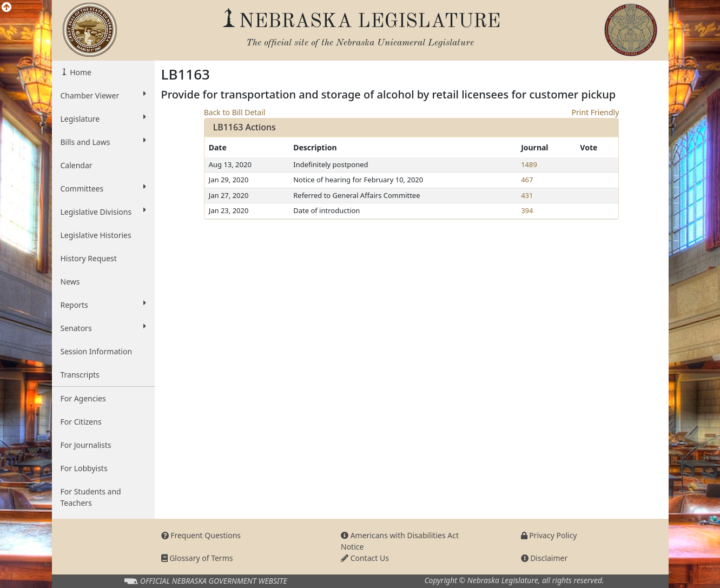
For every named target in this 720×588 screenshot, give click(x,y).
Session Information (97, 351)
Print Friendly (596, 112)
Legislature (103, 118)
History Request (89, 258)
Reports (103, 305)
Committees (103, 188)
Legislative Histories (96, 235)
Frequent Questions (201, 535)
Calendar (77, 165)
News (70, 282)
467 (527, 180)
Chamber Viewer (103, 95)
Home (80, 72)
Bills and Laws (103, 142)
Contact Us (365, 558)
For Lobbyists (84, 468)
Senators (103, 328)
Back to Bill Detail (235, 112)
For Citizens (81, 422)
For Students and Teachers (91, 497)
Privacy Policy (549, 535)
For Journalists (86, 445)
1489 (529, 164)
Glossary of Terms (197, 558)
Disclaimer (544, 558)
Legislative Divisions (103, 212)
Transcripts (80, 375)
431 (527, 195)
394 (527, 210)
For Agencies (83, 398)
